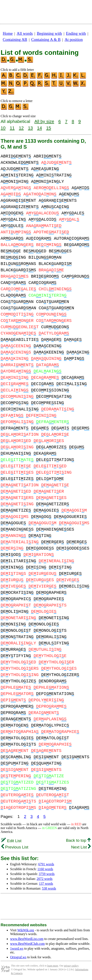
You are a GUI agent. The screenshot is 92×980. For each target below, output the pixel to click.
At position (74, 40)
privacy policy (71, 966)
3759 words (47, 874)
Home (8, 33)
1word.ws (17, 948)
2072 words (45, 879)
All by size (44, 121)
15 (49, 128)
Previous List (15, 847)
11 (12, 128)
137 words (46, 884)
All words (25, 33)
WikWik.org (26, 930)
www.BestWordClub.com (27, 944)
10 (3, 128)
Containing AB (15, 40)
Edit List (11, 841)
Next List (81, 847)
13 (30, 128)
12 (21, 128)
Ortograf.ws (18, 957)
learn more (53, 966)
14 (40, 128)
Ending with (76, 33)
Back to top (78, 840)
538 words (49, 888)
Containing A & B (46, 40)
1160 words (45, 869)
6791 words (46, 864)
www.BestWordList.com (27, 939)
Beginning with (49, 33)
